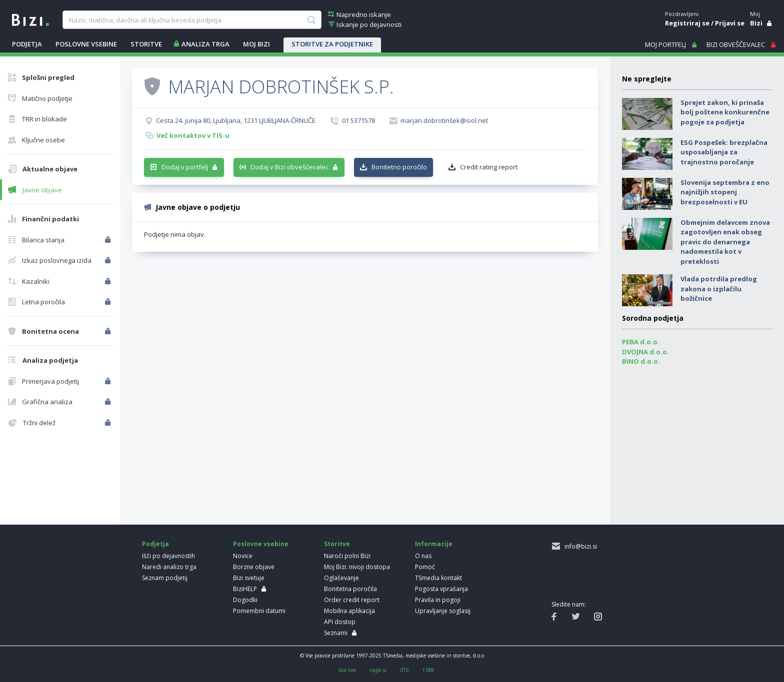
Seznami (336, 633)
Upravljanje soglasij (443, 611)
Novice (243, 556)
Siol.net (347, 670)
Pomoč (425, 567)
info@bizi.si (579, 546)
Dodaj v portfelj (185, 167)
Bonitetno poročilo (399, 167)
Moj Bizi (256, 44)
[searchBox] (192, 20)
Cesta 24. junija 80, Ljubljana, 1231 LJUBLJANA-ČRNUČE (236, 120)
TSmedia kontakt (438, 578)
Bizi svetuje (249, 578)
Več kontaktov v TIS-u (193, 135)
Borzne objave (254, 567)
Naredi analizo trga (169, 567)
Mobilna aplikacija (349, 611)
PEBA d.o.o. (641, 342)
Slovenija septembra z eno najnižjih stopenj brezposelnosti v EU (725, 192)
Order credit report (352, 600)
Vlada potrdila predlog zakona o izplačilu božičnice (719, 289)
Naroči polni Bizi (347, 556)
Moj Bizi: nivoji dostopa (357, 567)
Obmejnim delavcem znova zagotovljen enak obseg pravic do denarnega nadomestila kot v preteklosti (725, 242)
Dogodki (245, 600)
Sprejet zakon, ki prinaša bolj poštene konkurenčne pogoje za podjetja (725, 112)
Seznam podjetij (165, 578)
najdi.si (378, 670)
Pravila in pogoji (438, 600)
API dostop (340, 622)
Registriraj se (687, 23)
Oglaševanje (341, 578)
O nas (423, 556)
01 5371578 (358, 120)
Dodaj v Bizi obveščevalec (289, 167)
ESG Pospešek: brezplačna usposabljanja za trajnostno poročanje (724, 152)
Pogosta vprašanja (441, 589)
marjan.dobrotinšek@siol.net (444, 120)
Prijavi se (730, 23)
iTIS (404, 670)
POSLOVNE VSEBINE (86, 44)
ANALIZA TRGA (205, 44)
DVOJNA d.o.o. (645, 352)
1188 (428, 670)
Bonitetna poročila (350, 589)
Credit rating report (489, 167)
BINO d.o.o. (641, 361)
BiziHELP (245, 589)
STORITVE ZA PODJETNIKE (332, 44)
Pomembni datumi (259, 611)
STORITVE (146, 44)
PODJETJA (27, 44)
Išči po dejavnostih (168, 556)
